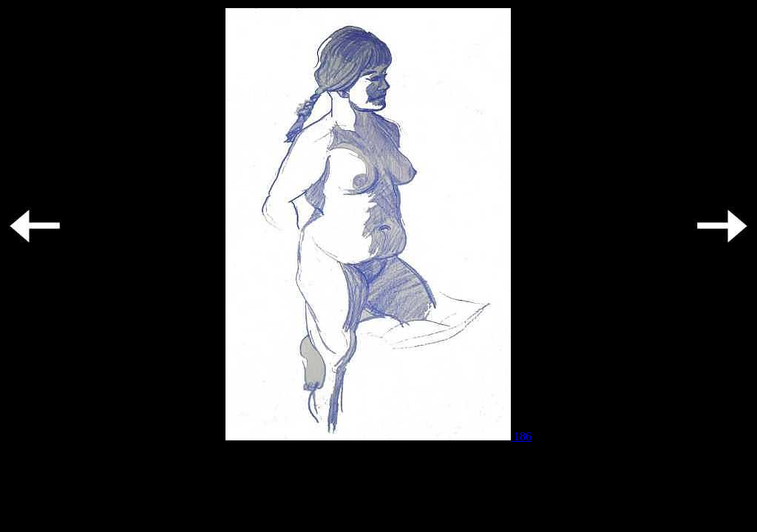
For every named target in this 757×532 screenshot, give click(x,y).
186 (378, 436)
